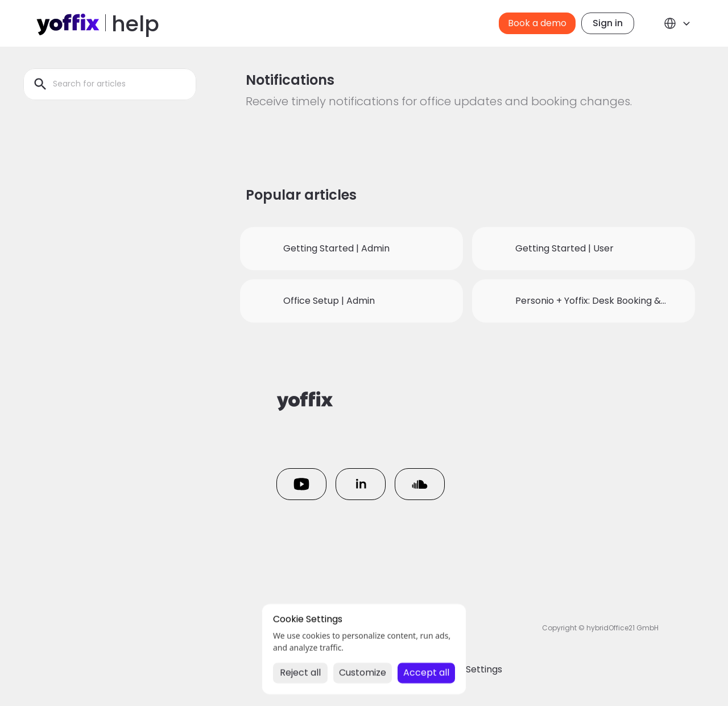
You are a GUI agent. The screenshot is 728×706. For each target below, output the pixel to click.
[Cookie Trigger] (468, 670)
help (135, 24)
